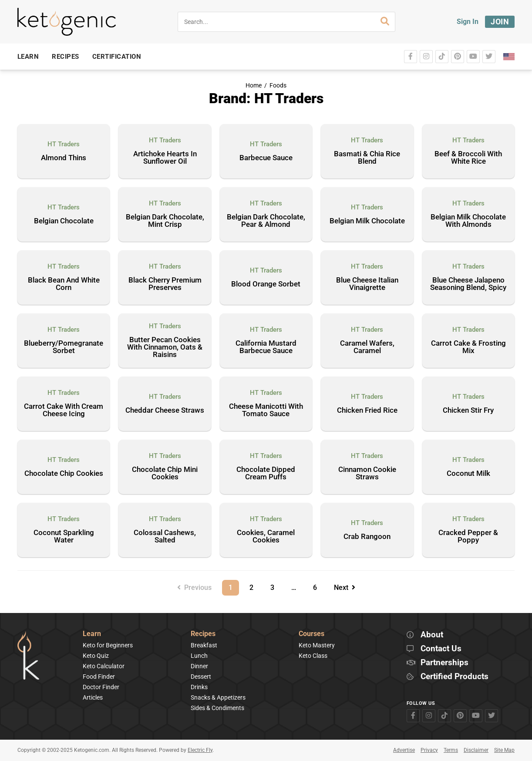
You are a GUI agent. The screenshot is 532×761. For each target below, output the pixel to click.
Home (254, 86)
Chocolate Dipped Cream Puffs (266, 473)
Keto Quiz (96, 656)
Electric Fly (200, 750)
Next (345, 588)
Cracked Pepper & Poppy (468, 537)
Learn (92, 634)
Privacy (429, 750)
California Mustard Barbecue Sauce (266, 347)
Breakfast (204, 645)
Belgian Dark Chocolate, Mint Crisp (165, 221)
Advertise (404, 750)
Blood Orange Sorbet (266, 284)
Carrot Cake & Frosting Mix (468, 347)
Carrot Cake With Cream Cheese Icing (64, 410)
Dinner (199, 666)
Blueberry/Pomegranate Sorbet (64, 347)
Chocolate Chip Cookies (64, 474)
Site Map (504, 750)
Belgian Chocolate (64, 221)
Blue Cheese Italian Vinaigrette (367, 284)
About (432, 635)
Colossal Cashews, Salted (165, 537)
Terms (451, 750)
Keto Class (313, 656)
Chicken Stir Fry (468, 411)
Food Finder (99, 677)
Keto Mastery (317, 645)
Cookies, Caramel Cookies (266, 537)
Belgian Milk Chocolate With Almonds (468, 221)
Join (500, 22)
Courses (311, 634)
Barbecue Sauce (266, 158)
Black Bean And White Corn (64, 284)
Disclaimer (476, 750)
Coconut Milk (468, 474)
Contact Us (441, 649)
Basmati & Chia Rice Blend (367, 158)
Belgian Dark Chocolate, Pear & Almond (266, 221)
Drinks (199, 687)
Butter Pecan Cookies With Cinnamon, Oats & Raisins (165, 347)
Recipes (203, 634)
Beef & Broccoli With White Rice (468, 158)
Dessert (201, 677)
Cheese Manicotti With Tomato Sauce (266, 410)
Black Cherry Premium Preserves (165, 284)
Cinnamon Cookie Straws (367, 473)
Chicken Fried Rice (367, 411)
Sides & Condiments (217, 708)
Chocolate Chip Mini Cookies (165, 473)
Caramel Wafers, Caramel (367, 347)
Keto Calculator (104, 666)
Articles (93, 697)
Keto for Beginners (108, 645)
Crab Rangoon (367, 537)
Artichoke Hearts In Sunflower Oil (165, 158)
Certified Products (455, 677)
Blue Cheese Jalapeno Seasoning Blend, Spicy (468, 284)
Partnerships (444, 663)
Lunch (199, 656)
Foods (278, 86)
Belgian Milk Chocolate (367, 221)
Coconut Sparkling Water (64, 537)
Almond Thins (64, 158)
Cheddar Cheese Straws (165, 411)
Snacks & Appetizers (218, 697)
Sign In (468, 22)
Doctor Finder (101, 687)
